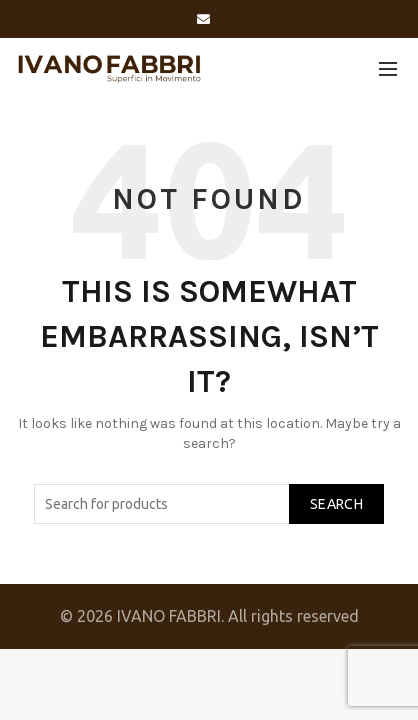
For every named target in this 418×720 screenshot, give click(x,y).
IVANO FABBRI (169, 616)
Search (336, 504)
